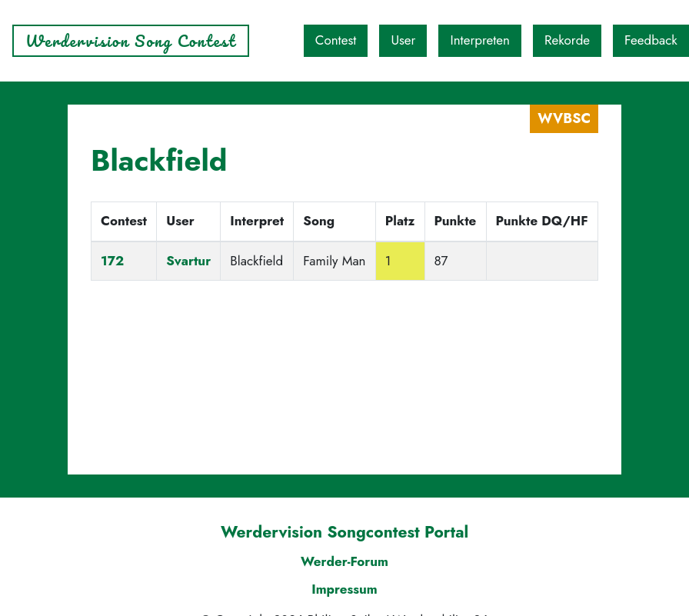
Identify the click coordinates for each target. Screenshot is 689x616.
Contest (336, 40)
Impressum (344, 589)
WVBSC (564, 118)
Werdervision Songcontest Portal (344, 532)
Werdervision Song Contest (131, 41)
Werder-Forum (344, 561)
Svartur (188, 261)
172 (112, 261)
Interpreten (480, 40)
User (403, 40)
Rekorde (567, 40)
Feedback (651, 40)
